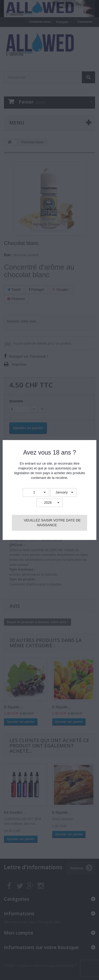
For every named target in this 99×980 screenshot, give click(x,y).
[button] (36, 493)
